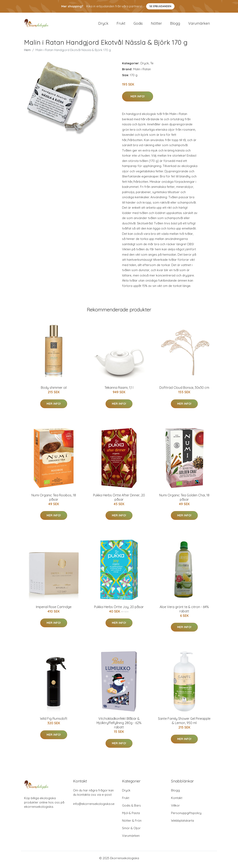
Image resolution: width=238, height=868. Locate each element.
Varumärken (199, 25)
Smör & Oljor (131, 831)
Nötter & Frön (132, 823)
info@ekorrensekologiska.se (94, 807)
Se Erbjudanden (160, 6)
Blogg (175, 25)
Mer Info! (138, 99)
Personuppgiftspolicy (186, 816)
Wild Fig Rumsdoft (54, 722)
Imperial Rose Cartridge (54, 610)
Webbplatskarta (182, 823)
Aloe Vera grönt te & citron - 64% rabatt (184, 612)
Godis (138, 25)
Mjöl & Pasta (131, 816)
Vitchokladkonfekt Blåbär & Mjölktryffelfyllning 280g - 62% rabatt (119, 726)
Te (152, 66)
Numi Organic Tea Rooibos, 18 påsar (54, 500)
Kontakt (177, 801)
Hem (27, 53)
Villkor (175, 808)
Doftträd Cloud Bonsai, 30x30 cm (184, 390)
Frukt (121, 25)
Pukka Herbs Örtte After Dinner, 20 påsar (119, 500)
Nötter (156, 25)
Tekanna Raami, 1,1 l (119, 390)
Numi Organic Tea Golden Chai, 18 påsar (184, 500)
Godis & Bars (131, 808)
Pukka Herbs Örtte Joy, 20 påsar (119, 610)
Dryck (103, 25)
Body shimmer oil (54, 390)
